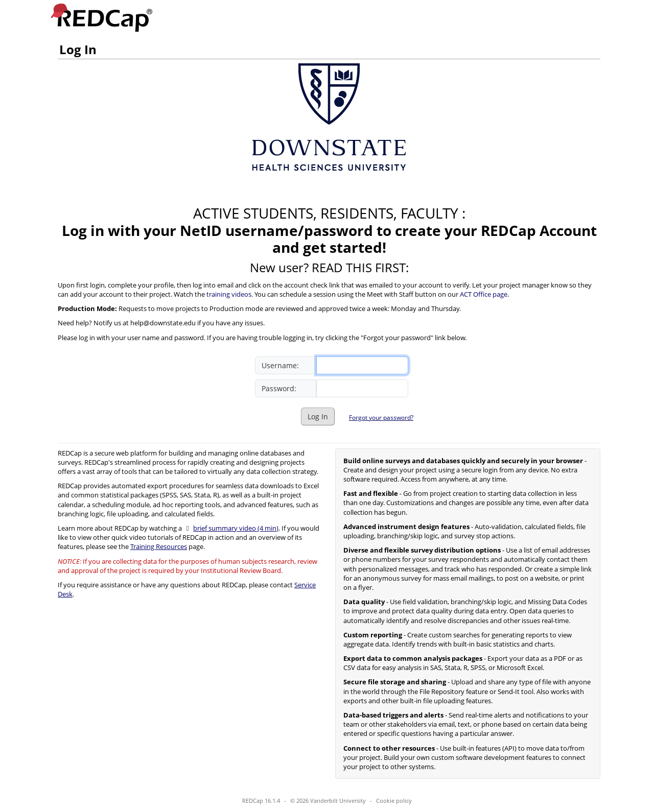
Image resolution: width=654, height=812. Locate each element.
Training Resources (159, 546)
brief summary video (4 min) (236, 528)
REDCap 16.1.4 (261, 801)
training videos (229, 294)
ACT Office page (484, 294)
